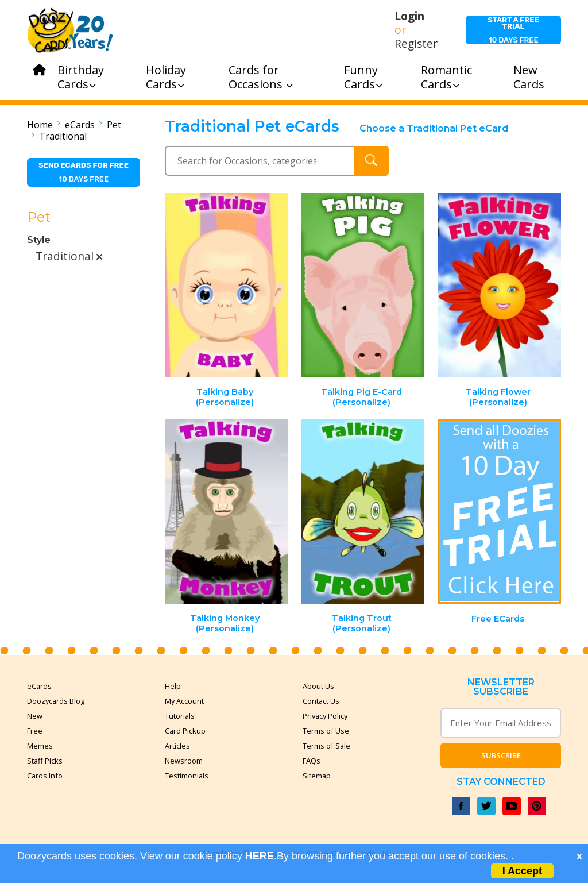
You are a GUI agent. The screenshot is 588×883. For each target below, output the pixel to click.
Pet (114, 125)
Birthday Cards (81, 77)
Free (35, 731)
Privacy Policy (325, 716)
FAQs (312, 761)
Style (39, 240)
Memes (40, 746)
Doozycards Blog (56, 701)
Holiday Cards (166, 77)
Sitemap (317, 776)
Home (40, 125)
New (35, 716)
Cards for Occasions (261, 77)
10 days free (513, 30)
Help (173, 686)
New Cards (529, 77)
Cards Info (45, 776)
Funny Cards (363, 77)
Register (416, 44)
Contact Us (321, 701)
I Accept (522, 871)
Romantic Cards (446, 77)
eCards (80, 125)
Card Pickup (185, 731)
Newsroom (184, 761)
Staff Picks (45, 761)
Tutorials (180, 716)
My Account (184, 701)
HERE (260, 856)
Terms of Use (326, 731)
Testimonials (187, 776)
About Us (318, 686)
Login (409, 16)
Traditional (63, 136)
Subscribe (501, 755)
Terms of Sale (326, 746)
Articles (177, 746)
